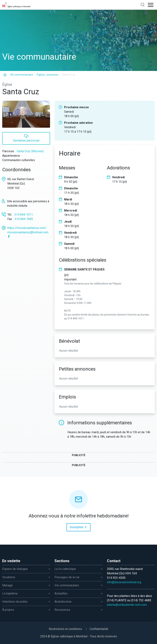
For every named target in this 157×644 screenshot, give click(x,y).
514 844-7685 (24, 219)
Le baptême (10, 593)
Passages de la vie (67, 577)
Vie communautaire (22, 75)
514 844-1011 (24, 215)
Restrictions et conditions (65, 629)
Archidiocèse (63, 602)
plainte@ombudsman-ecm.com (127, 605)
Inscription (79, 527)
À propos (8, 610)
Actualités (61, 593)
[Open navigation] (151, 5)
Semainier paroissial (26, 138)
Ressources (62, 610)
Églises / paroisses (48, 75)
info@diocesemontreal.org (124, 582)
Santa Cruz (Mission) (30, 151)
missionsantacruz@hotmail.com (28, 232)
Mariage (7, 585)
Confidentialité (99, 629)
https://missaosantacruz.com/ (27, 228)
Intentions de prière (15, 602)
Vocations (9, 577)
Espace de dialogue (15, 569)
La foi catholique (65, 569)
